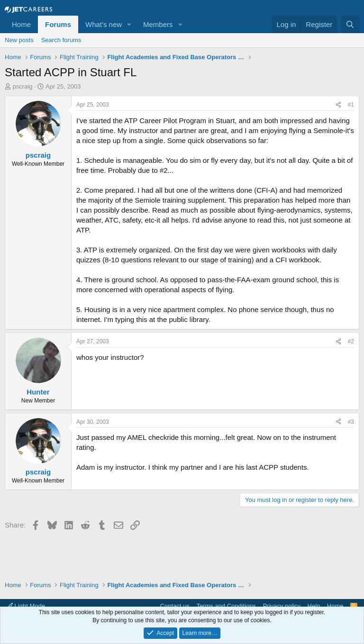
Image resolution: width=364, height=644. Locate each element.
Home (21, 24)
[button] (129, 24)
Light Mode (26, 606)
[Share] (338, 105)
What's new (104, 24)
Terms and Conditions (226, 606)
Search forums (61, 40)
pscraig (23, 86)
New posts (19, 40)
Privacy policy (282, 606)
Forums (58, 24)
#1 (351, 105)
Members (158, 24)
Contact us (175, 606)
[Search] (350, 24)
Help (314, 606)
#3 (351, 422)
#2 (351, 341)
